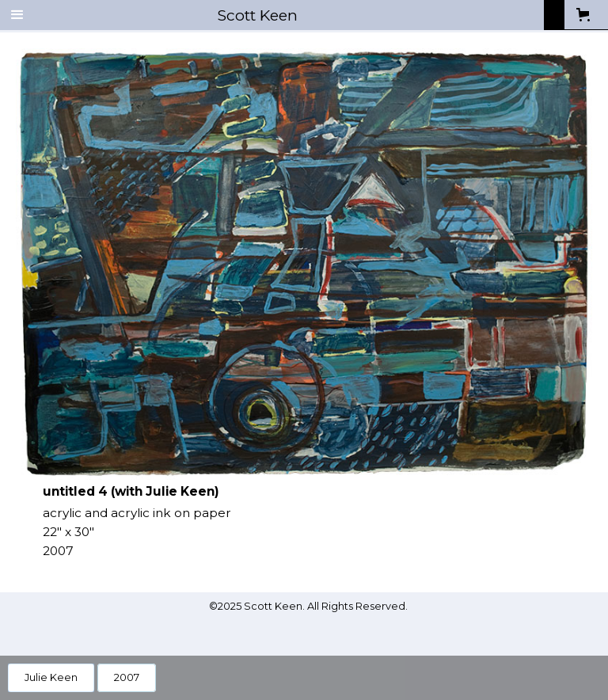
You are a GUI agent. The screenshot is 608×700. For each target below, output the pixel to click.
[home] (289, 15)
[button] (17, 15)
